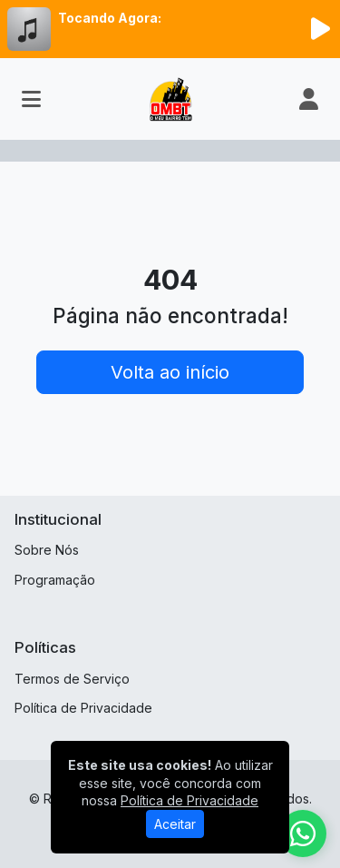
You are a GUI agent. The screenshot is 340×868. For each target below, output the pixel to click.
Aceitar (175, 824)
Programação (55, 580)
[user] (309, 99)
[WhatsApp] (303, 833)
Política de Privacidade (83, 708)
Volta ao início (170, 372)
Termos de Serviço (72, 679)
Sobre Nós (47, 550)
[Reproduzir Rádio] (320, 29)
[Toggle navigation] (31, 99)
